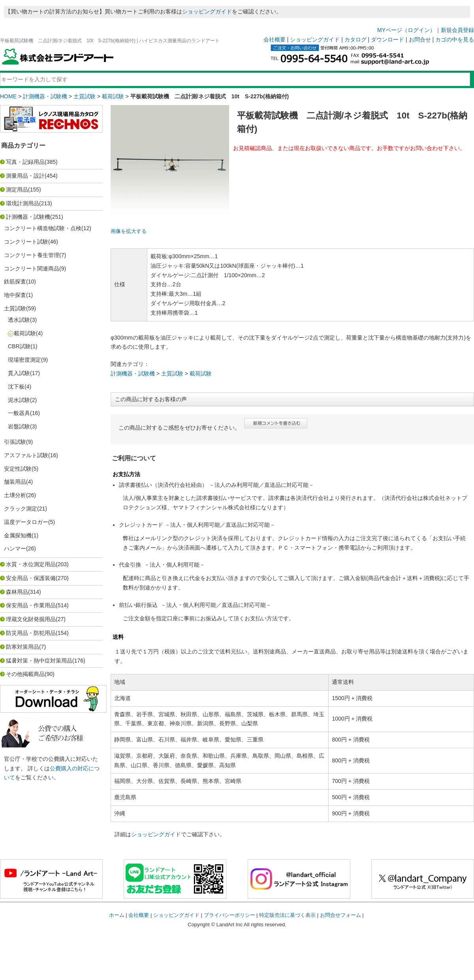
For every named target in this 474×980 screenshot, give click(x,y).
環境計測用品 (23, 203)
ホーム (117, 915)
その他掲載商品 (25, 674)
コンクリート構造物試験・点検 (43, 228)
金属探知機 (18, 535)
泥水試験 (19, 400)
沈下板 (16, 387)
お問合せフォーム (340, 915)
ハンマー (15, 548)
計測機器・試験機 (45, 96)
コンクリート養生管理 (32, 255)
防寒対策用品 (23, 647)
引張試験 (15, 442)
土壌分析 (15, 495)
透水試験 (19, 320)
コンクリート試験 (26, 242)
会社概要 (275, 39)
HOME (8, 96)
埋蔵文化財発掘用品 (31, 619)
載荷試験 (113, 96)
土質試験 (85, 96)
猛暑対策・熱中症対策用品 (39, 661)
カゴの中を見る (455, 39)
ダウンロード (387, 39)
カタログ (355, 39)
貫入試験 (19, 373)
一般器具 (19, 413)
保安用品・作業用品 (31, 605)
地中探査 (15, 295)
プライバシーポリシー (229, 915)
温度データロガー (26, 522)
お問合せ (420, 39)
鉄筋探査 (15, 282)
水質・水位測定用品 (31, 564)
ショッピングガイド (207, 11)
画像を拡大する (129, 231)
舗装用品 (15, 482)
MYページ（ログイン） (406, 30)
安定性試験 (18, 469)
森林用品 (17, 592)
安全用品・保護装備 (31, 578)
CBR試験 (19, 346)
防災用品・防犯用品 (31, 633)
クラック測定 (21, 509)
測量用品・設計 (25, 176)
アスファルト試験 (26, 455)
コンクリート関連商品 (32, 268)
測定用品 (17, 190)
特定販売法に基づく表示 (287, 915)
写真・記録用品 (25, 162)
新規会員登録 (457, 30)
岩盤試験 (19, 426)
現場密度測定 (24, 360)
